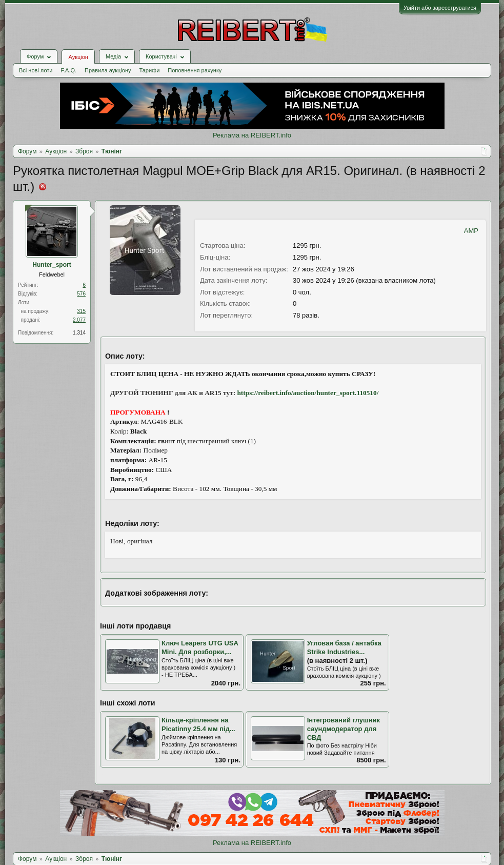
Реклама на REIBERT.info (252, 135)
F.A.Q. (68, 70)
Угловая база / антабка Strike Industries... (344, 647)
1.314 (79, 333)
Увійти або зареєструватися (440, 8)
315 (81, 311)
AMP (471, 231)
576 (81, 294)
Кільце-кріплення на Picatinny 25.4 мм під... (198, 724)
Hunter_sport (52, 265)
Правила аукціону (108, 70)
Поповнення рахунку (195, 70)
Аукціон (78, 57)
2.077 (79, 320)
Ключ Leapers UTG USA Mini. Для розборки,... (200, 647)
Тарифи (150, 70)
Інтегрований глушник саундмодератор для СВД (344, 729)
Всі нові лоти (36, 70)
